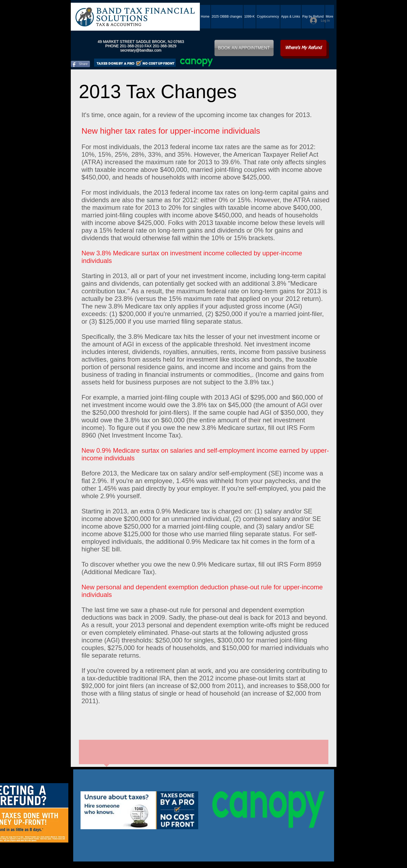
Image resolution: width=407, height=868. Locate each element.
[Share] (80, 64)
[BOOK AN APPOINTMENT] (244, 48)
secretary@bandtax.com (141, 50)
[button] (291, 17)
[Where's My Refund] (303, 48)
